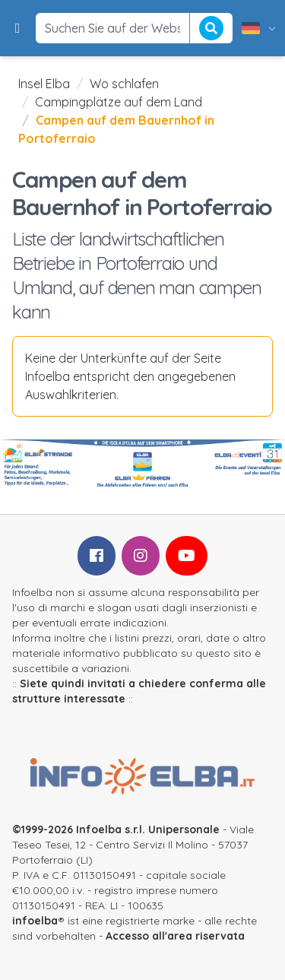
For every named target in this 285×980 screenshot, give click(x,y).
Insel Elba (44, 84)
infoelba (35, 921)
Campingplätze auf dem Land (119, 102)
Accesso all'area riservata (175, 936)
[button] (18, 28)
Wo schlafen (124, 84)
